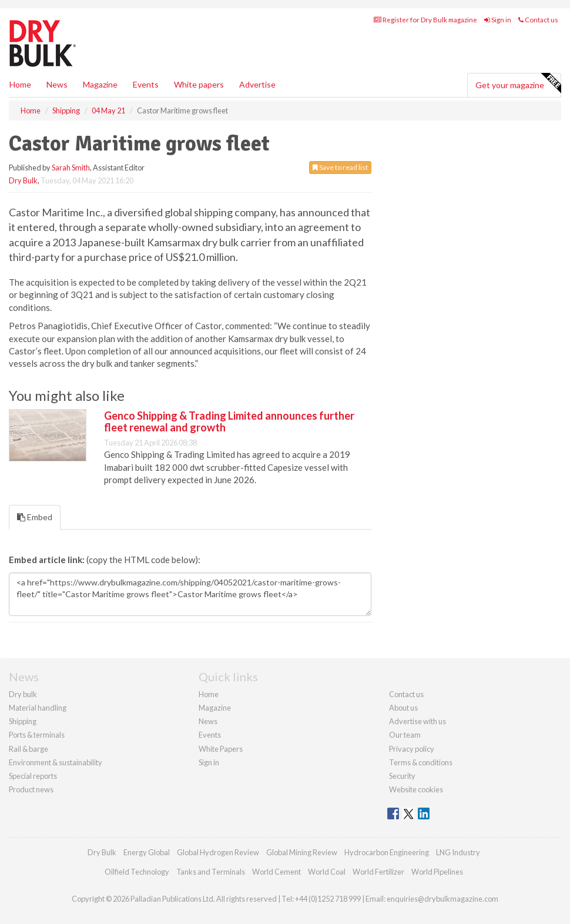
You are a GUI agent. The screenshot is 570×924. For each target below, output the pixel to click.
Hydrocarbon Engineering (387, 852)
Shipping (23, 721)
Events (146, 84)
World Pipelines (437, 872)
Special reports (33, 776)
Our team (405, 735)
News (208, 721)
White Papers (221, 749)
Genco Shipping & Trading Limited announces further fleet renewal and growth (229, 421)
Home (20, 84)
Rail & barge (28, 749)
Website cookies (416, 789)
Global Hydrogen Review (218, 852)
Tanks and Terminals (211, 872)
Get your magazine (518, 83)
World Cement (276, 872)
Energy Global (147, 852)
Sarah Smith (71, 168)
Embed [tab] (35, 517)
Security (402, 776)
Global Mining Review (302, 852)
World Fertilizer (378, 872)
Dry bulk (23, 694)
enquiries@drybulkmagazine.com (442, 899)
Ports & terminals (37, 735)
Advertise (257, 84)
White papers (199, 84)
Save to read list (340, 167)
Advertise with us (418, 721)
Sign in (498, 20)
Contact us (538, 20)
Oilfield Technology (137, 872)
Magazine (100, 84)
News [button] (57, 84)
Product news (31, 789)
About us (403, 708)
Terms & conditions (421, 762)
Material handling (38, 708)
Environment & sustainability (56, 762)
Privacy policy (412, 749)
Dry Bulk (23, 180)
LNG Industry (458, 852)
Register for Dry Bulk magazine (425, 20)
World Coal (327, 872)
